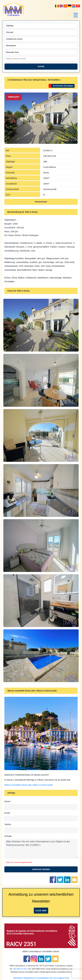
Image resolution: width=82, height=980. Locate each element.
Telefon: (8, 824)
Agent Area (64, 978)
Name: (7, 801)
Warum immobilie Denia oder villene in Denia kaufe (29, 785)
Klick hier (41, 911)
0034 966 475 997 (20, 969)
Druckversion (41, 202)
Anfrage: (8, 836)
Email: (7, 813)
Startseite (18, 978)
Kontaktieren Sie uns (47, 978)
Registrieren (29, 978)
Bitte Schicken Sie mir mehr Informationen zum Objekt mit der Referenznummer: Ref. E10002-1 (41, 849)
